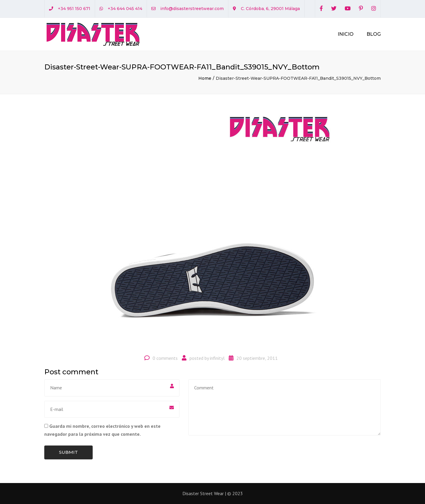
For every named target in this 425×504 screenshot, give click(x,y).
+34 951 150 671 (74, 9)
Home (205, 78)
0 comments (165, 358)
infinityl (217, 358)
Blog (374, 34)
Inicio (346, 34)
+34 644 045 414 (125, 9)
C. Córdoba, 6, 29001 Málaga (270, 9)
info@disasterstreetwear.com (192, 9)
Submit (68, 452)
